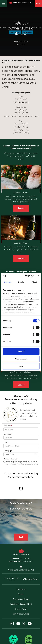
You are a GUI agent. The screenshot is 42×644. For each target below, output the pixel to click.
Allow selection (21, 359)
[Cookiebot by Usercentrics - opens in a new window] (25, 276)
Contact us (21, 589)
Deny (21, 366)
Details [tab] (21, 282)
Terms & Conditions (21, 599)
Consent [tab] (8, 282)
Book (38, 4)
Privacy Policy (21, 609)
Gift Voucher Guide (21, 614)
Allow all (21, 351)
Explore (21, 208)
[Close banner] (39, 276)
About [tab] (34, 282)
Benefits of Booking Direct (21, 604)
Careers (21, 594)
